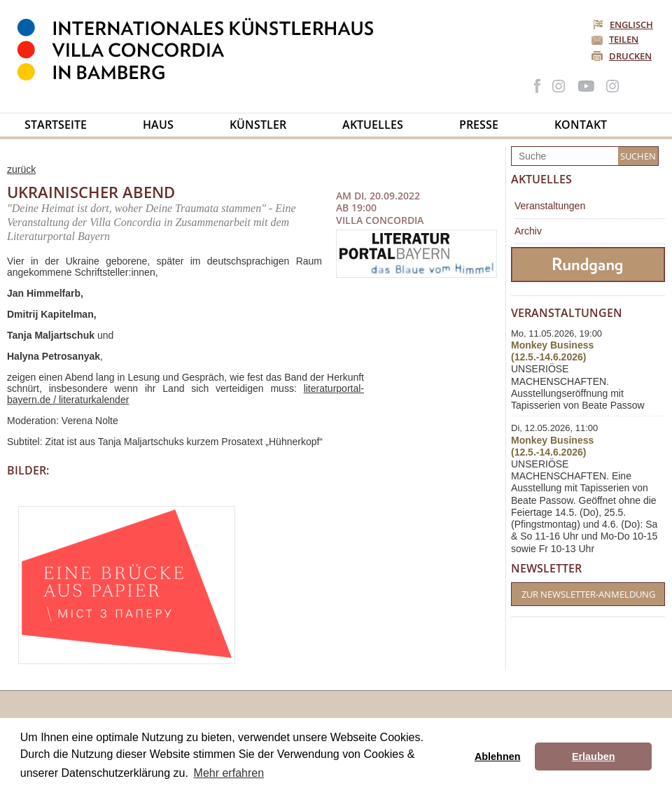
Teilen (624, 39)
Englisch (624, 24)
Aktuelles (373, 125)
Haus (158, 125)
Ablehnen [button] (498, 757)
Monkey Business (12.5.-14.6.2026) (552, 351)
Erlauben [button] (594, 757)
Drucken (630, 56)
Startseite (56, 125)
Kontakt (581, 125)
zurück (21, 169)
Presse (479, 125)
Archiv (528, 231)
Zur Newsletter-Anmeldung (588, 594)
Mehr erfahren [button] (229, 773)
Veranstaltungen (550, 206)
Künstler (258, 125)
